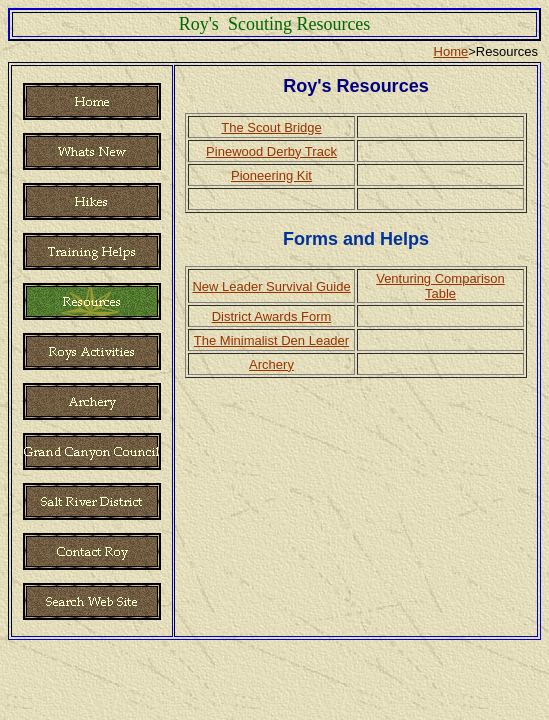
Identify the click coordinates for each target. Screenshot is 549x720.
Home (451, 51)
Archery (271, 364)
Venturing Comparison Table (440, 286)
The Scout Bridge (271, 127)
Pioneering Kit (271, 175)
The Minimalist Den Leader (271, 340)
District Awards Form (272, 316)
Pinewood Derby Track (271, 151)
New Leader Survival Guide (271, 286)
